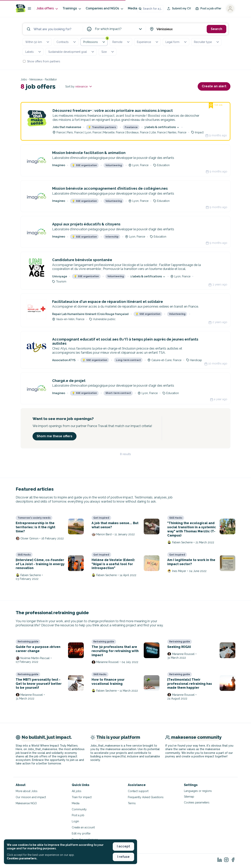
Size (108, 52)
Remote (121, 42)
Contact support (138, 791)
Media (135, 9)
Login (75, 821)
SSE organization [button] (84, 165)
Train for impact (82, 797)
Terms (132, 803)
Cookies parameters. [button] (22, 858)
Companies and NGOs (105, 9)
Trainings (72, 9)
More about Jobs (27, 791)
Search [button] (216, 29)
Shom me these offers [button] (55, 436)
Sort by (79, 87)
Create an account (83, 827)
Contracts (66, 42)
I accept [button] (123, 846)
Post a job (78, 815)
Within (38, 42)
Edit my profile (81, 833)
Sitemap (189, 797)
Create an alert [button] (214, 86)
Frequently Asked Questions (146, 797)
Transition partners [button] (102, 127)
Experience (148, 42)
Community (79, 809)
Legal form (176, 42)
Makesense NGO (26, 803)
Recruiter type (207, 42)
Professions (95, 41)
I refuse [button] (123, 857)
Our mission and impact (31, 797)
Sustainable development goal (71, 52)
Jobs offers (48, 9)
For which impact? (119, 29)
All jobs (77, 791)
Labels (33, 52)
